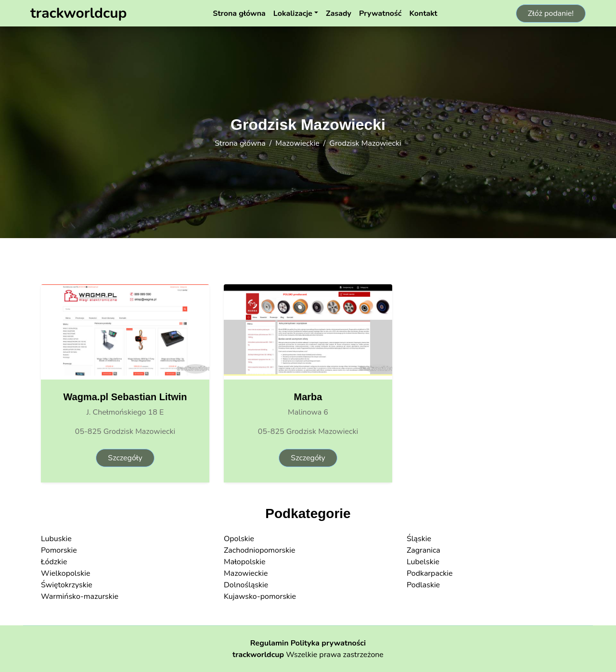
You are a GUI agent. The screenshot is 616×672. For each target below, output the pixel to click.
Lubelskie (423, 562)
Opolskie (239, 539)
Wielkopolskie (65, 573)
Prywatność (380, 13)
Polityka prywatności (328, 643)
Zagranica (423, 550)
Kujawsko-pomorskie (260, 596)
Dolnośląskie (246, 585)
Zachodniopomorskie (260, 550)
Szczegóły (125, 458)
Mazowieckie (297, 143)
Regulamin (269, 643)
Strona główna (239, 13)
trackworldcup (258, 655)
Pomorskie (59, 550)
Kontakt (423, 13)
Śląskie (419, 539)
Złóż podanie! (551, 13)
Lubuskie (56, 539)
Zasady (339, 13)
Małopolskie (245, 562)
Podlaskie (423, 585)
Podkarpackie (430, 573)
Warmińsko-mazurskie (80, 596)
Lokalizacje (293, 13)
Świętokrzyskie (67, 585)
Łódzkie (54, 562)
